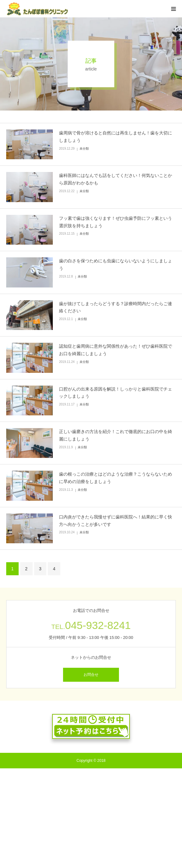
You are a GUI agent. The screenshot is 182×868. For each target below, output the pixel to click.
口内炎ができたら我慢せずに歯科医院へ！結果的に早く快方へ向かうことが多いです (116, 521)
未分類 (84, 149)
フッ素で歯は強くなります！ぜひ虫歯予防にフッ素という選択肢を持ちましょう (116, 222)
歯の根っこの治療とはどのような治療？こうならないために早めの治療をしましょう (116, 478)
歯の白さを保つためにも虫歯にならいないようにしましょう (116, 264)
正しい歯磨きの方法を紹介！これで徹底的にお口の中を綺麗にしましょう (116, 435)
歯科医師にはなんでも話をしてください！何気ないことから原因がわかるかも (116, 179)
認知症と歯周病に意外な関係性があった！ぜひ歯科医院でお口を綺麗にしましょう (116, 350)
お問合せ (91, 675)
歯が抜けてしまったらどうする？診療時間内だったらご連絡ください (116, 307)
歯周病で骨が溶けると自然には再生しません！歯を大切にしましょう (116, 137)
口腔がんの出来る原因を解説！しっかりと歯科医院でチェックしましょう (116, 393)
